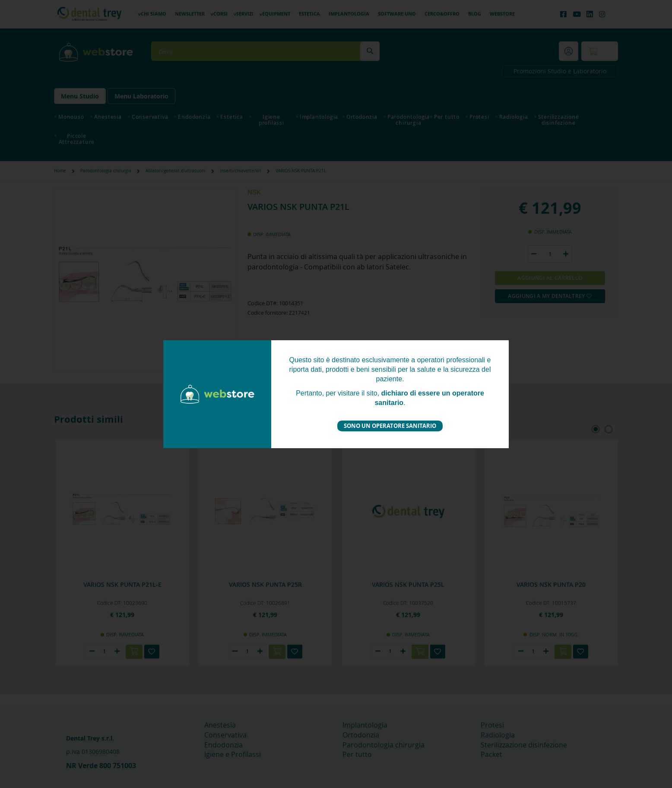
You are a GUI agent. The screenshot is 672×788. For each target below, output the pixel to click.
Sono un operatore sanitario (390, 426)
